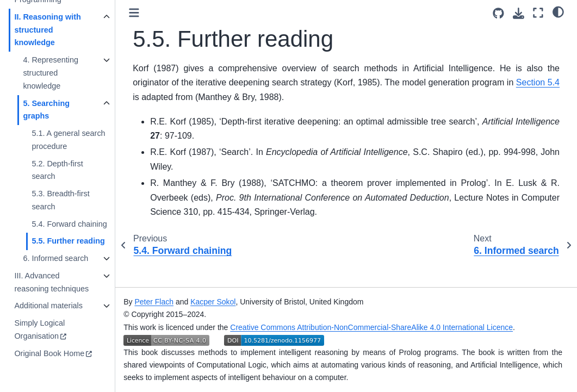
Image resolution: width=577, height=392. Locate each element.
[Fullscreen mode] (538, 13)
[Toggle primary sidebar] (134, 13)
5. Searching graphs (46, 110)
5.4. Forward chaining (69, 224)
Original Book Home (49, 353)
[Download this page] (519, 13)
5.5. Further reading (68, 241)
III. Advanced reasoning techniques (51, 282)
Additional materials (48, 306)
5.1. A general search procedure (68, 140)
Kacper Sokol (213, 302)
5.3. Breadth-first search (60, 200)
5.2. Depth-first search (57, 170)
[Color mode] (558, 11)
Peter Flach (154, 302)
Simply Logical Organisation (39, 329)
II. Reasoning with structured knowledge (47, 30)
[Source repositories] (498, 13)
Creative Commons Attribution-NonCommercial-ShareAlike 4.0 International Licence (371, 327)
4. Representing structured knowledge (51, 73)
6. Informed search (55, 258)
